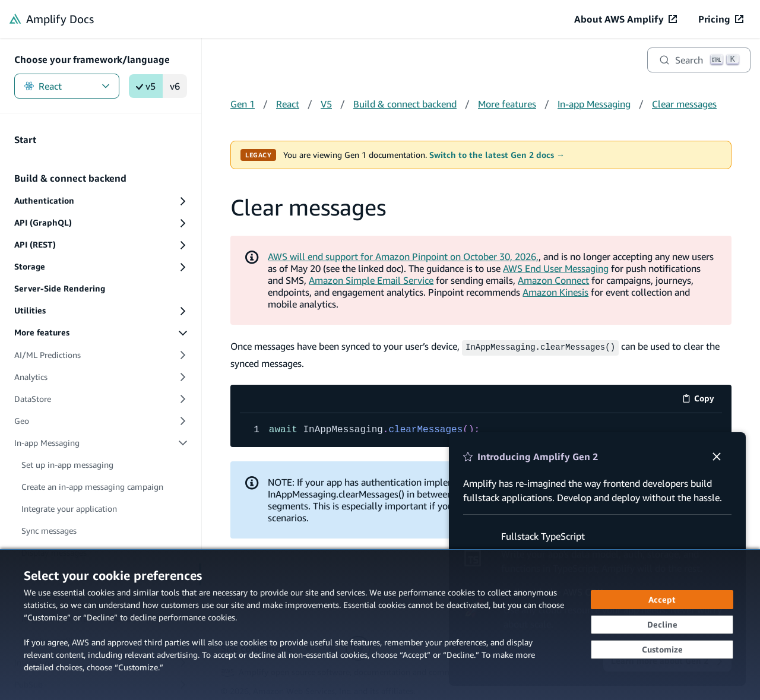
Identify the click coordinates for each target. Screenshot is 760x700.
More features (507, 104)
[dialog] (380, 625)
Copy (702, 399)
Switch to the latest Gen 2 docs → (497, 155)
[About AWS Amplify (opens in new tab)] (626, 19)
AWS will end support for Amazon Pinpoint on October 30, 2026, (403, 256)
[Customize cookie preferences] (662, 650)
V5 (326, 104)
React (67, 86)
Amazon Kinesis (555, 292)
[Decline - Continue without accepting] (662, 625)
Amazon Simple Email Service (371, 280)
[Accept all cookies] (662, 600)
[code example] (481, 429)
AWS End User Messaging (556, 268)
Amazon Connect (553, 280)
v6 (175, 86)
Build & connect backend (405, 104)
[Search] (699, 60)
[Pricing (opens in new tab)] (721, 19)
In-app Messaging (594, 104)
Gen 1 (243, 104)
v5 (146, 86)
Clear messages (684, 104)
